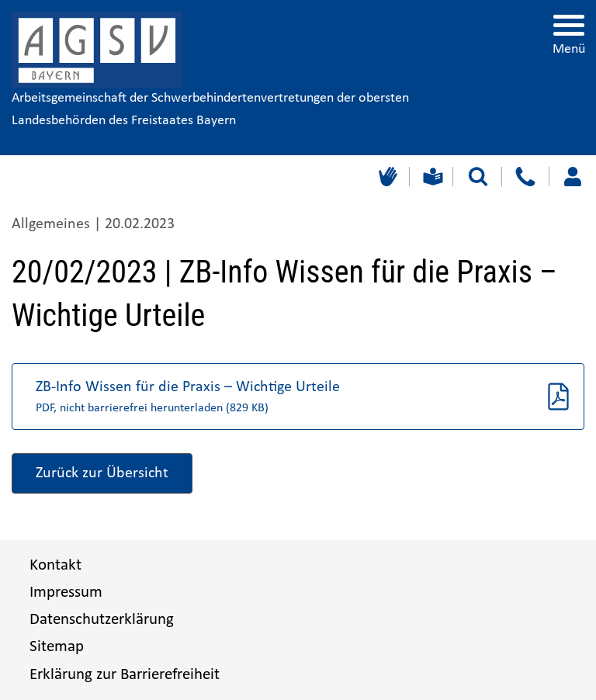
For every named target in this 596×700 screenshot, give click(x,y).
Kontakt (55, 565)
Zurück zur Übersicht (102, 473)
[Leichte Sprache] (431, 177)
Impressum (66, 593)
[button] (298, 397)
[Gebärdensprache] (386, 177)
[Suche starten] (478, 177)
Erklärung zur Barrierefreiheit (125, 675)
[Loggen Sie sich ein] (572, 177)
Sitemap (57, 647)
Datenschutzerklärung (102, 620)
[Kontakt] (525, 177)
